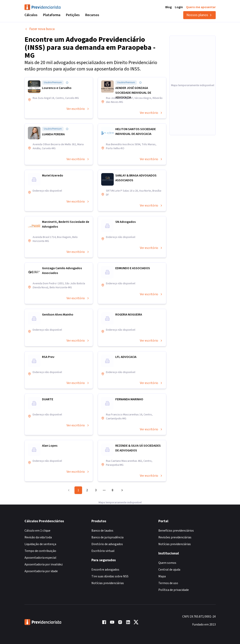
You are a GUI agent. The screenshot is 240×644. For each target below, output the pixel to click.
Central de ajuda (169, 570)
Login (179, 7)
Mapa (162, 576)
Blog (168, 7)
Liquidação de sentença (40, 544)
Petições (73, 15)
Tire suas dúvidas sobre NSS (110, 576)
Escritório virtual (103, 551)
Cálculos (31, 15)
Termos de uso (168, 583)
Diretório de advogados (107, 544)
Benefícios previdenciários (176, 531)
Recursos (92, 15)
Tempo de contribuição (40, 551)
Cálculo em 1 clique (37, 531)
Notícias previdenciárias (108, 583)
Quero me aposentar (201, 7)
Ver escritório (78, 109)
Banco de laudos (102, 531)
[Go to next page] (121, 490)
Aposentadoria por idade (41, 571)
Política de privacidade (174, 590)
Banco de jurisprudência (107, 537)
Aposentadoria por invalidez (44, 564)
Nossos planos (199, 15)
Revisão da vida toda (38, 537)
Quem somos (167, 563)
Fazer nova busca (40, 29)
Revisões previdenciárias (175, 537)
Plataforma (52, 15)
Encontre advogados (105, 570)
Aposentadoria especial (40, 558)
